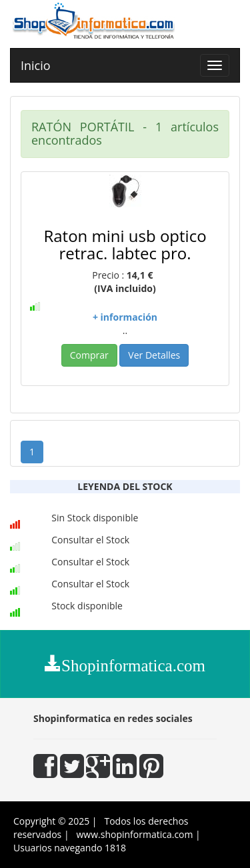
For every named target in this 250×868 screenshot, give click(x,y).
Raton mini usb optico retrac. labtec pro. (125, 244)
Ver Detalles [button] (154, 355)
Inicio (36, 65)
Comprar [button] (89, 355)
